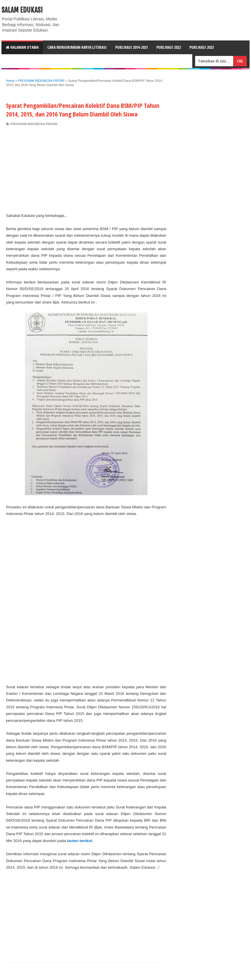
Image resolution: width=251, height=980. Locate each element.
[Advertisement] (86, 169)
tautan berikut (80, 841)
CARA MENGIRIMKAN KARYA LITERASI (77, 47)
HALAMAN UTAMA (22, 47)
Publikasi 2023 (202, 47)
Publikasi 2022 (169, 47)
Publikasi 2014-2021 (132, 47)
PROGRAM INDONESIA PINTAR (34, 124)
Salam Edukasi (22, 10)
